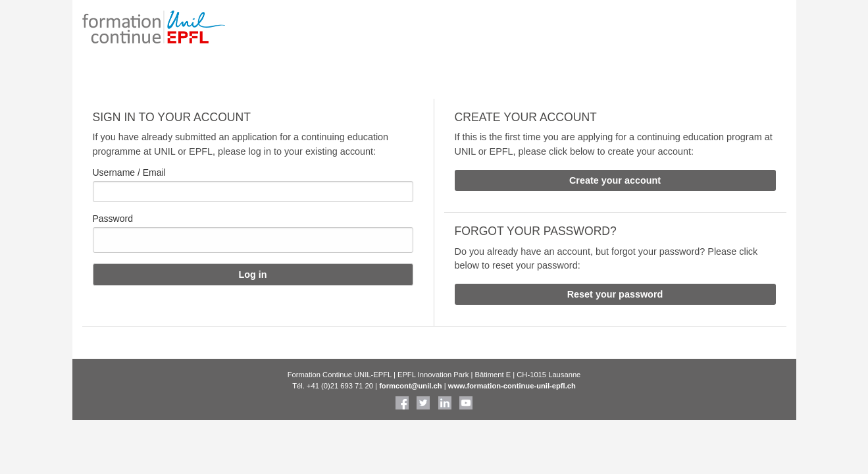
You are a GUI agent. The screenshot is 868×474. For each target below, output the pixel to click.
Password (113, 219)
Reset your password (615, 294)
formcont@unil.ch (410, 386)
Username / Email (129, 172)
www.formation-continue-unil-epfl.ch (512, 386)
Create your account (615, 180)
